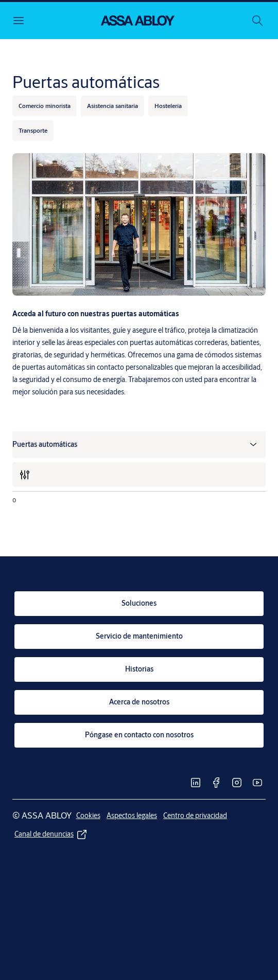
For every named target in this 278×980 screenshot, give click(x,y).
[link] (139, 604)
